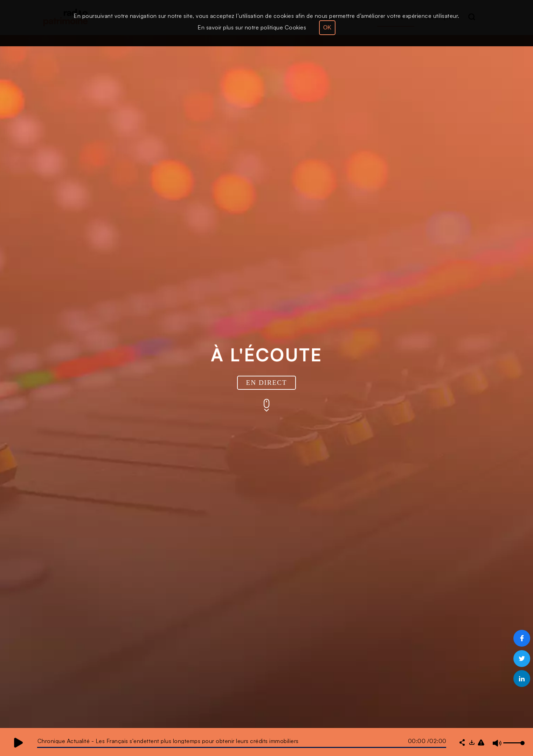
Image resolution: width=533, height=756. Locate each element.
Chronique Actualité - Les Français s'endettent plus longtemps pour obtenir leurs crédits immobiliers (168, 741)
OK (327, 28)
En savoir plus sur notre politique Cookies (252, 27)
